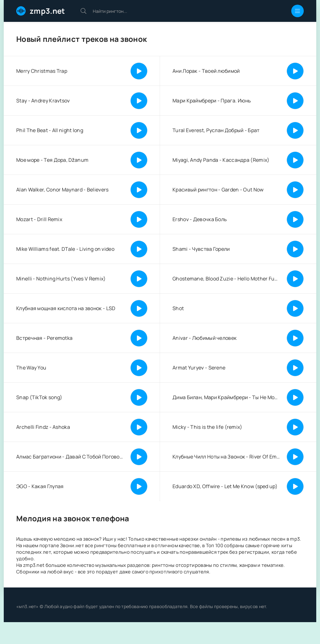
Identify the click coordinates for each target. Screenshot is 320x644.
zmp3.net (47, 11)
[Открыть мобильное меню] (297, 11)
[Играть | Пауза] (139, 71)
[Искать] (83, 11)
